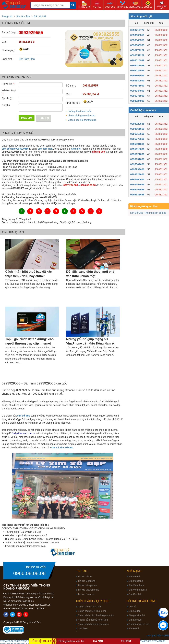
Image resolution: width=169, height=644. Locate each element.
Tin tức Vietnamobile (88, 590)
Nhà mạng (134, 571)
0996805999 (137, 75)
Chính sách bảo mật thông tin (93, 624)
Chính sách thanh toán (90, 607)
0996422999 (137, 65)
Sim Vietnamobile (138, 590)
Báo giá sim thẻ (137, 615)
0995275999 (137, 96)
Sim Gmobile (135, 594)
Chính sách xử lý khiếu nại (92, 611)
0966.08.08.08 (29, 573)
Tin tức (82, 571)
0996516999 (137, 60)
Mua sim (27, 118)
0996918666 (137, 134)
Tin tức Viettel (85, 577)
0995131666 (137, 159)
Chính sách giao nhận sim (81, 116)
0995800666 (137, 179)
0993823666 (137, 174)
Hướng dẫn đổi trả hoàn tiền (93, 620)
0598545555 (137, 40)
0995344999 (137, 91)
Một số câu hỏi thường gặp (82, 120)
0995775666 (137, 139)
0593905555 (137, 35)
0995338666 (137, 195)
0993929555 (137, 124)
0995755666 (137, 189)
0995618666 (137, 149)
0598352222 (137, 55)
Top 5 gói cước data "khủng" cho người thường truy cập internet (30, 341)
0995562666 (137, 164)
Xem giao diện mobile (158, 636)
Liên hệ (132, 607)
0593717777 (137, 30)
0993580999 (137, 81)
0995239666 (137, 169)
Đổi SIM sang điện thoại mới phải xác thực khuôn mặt (91, 274)
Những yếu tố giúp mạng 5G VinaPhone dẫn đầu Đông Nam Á (90, 341)
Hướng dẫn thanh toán (80, 111)
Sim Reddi (134, 628)
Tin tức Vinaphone (87, 585)
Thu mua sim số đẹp (155, 213)
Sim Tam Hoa (27, 59)
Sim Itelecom (135, 620)
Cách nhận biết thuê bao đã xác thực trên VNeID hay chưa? (29, 274)
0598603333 (137, 45)
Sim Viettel (134, 577)
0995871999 (137, 86)
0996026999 (137, 70)
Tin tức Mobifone (87, 581)
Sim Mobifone (136, 581)
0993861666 (137, 129)
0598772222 (137, 50)
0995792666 (137, 184)
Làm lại (44, 118)
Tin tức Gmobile (86, 594)
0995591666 (137, 144)
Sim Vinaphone (136, 585)
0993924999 (137, 101)
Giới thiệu (83, 628)
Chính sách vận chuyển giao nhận (96, 615)
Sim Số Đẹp (137, 213)
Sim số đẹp (135, 611)
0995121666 (137, 154)
